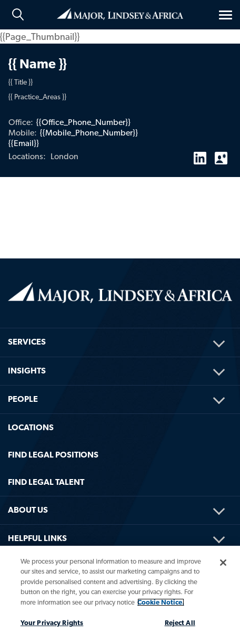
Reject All (180, 623)
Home (120, 14)
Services (27, 342)
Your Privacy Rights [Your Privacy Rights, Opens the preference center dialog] (52, 623)
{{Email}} (24, 143)
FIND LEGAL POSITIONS (53, 455)
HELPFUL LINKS (37, 538)
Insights (27, 371)
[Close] (223, 563)
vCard (221, 154)
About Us (28, 510)
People (23, 399)
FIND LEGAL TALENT (46, 482)
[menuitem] (120, 328)
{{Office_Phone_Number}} (83, 122)
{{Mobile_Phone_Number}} (89, 133)
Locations (31, 427)
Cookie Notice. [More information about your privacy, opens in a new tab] (161, 602)
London (64, 156)
